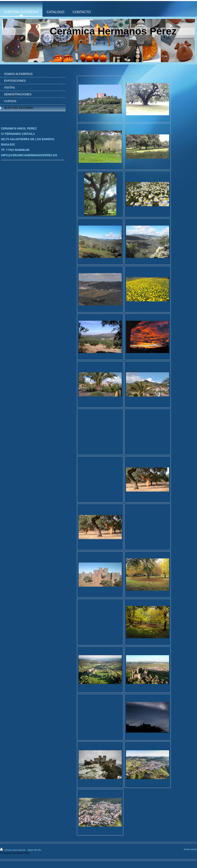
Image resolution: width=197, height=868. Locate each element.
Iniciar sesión (190, 849)
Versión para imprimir (13, 850)
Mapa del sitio (34, 850)
